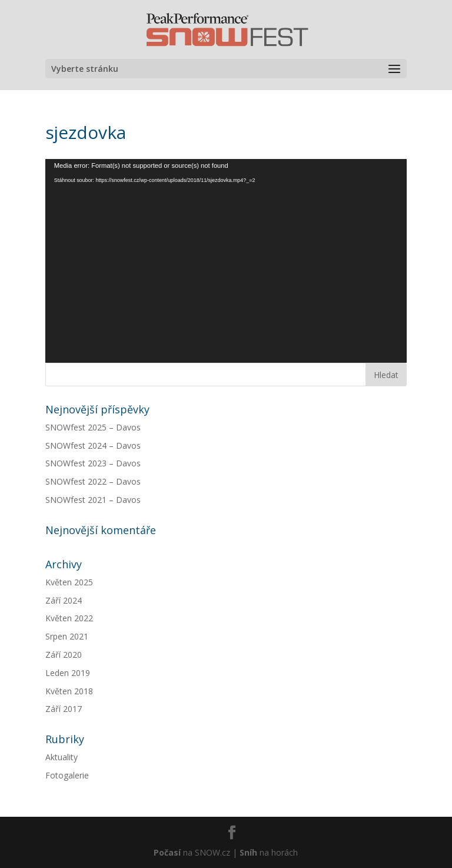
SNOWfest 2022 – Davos (93, 481)
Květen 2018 (69, 691)
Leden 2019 (68, 673)
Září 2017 (64, 709)
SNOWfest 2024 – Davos (93, 445)
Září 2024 (64, 600)
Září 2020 (64, 655)
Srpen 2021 (67, 636)
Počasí (167, 852)
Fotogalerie (67, 775)
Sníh (248, 852)
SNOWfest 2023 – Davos (93, 463)
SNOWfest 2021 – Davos (93, 500)
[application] (226, 261)
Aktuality (62, 757)
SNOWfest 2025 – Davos (93, 427)
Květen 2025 (69, 582)
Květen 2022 (69, 618)
